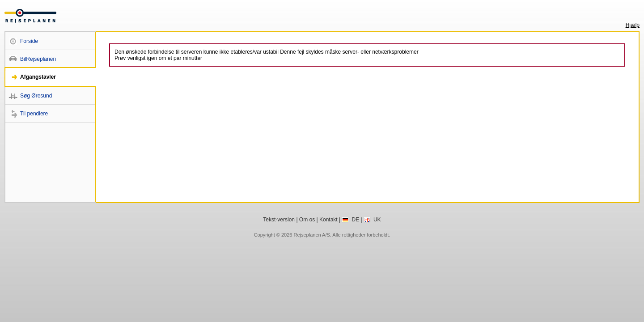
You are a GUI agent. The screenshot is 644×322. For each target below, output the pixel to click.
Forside (29, 41)
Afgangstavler (38, 77)
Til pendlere (34, 114)
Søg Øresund (36, 96)
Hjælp (633, 25)
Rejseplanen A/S (311, 235)
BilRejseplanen (38, 59)
